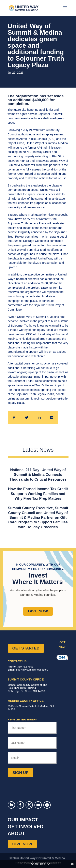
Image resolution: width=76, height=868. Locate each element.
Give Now (38, 611)
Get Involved (26, 827)
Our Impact (23, 820)
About (16, 833)
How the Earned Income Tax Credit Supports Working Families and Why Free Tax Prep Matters (38, 494)
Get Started (26, 648)
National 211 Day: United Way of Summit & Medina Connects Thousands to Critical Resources (38, 475)
